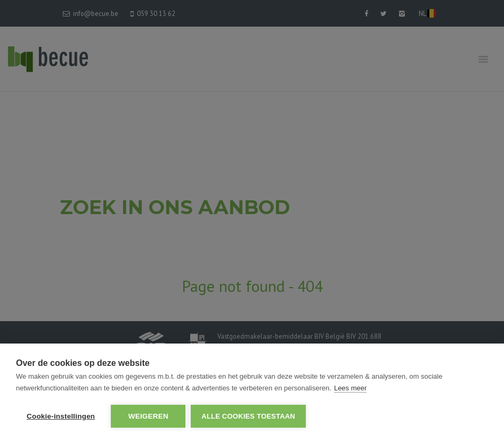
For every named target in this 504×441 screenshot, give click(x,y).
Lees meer (350, 388)
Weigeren (148, 416)
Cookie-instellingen (61, 416)
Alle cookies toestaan (248, 416)
